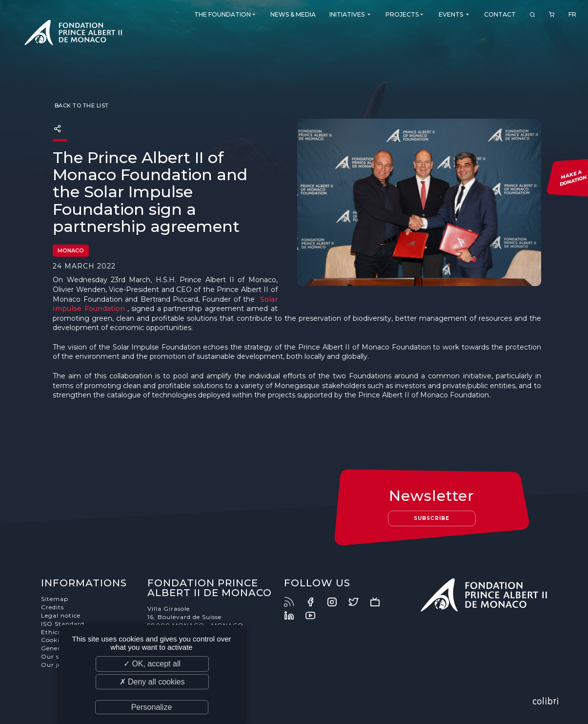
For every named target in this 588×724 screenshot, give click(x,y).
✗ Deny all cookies (152, 682)
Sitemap (55, 599)
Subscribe (432, 518)
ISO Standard (63, 624)
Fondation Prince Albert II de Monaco (73, 34)
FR (572, 14)
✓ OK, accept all (152, 664)
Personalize (152, 707)
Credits (52, 607)
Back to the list (81, 105)
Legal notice (61, 615)
